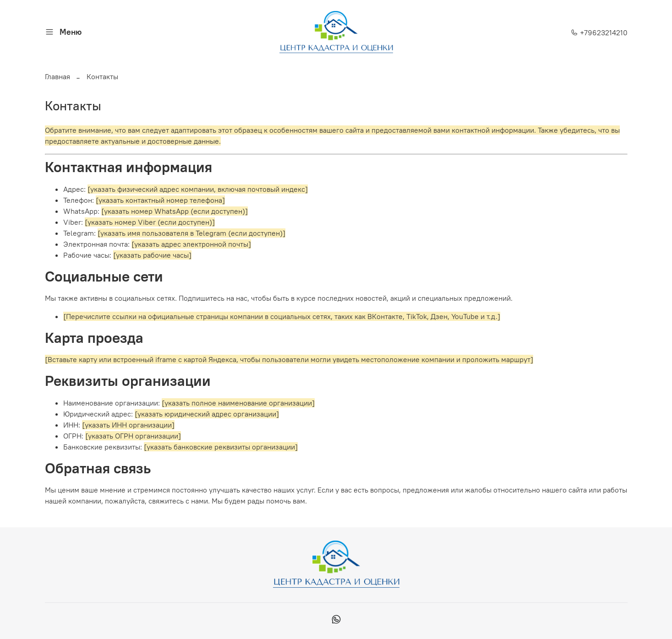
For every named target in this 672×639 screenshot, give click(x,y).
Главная (57, 76)
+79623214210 (599, 32)
